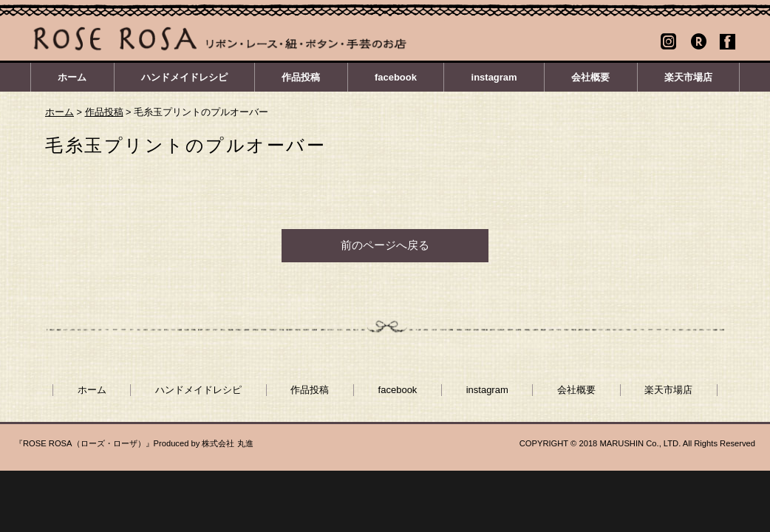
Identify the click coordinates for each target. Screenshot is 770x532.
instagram (494, 77)
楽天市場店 (688, 77)
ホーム (72, 77)
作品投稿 (301, 77)
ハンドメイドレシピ (184, 77)
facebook (396, 77)
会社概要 (590, 77)
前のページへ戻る (385, 245)
